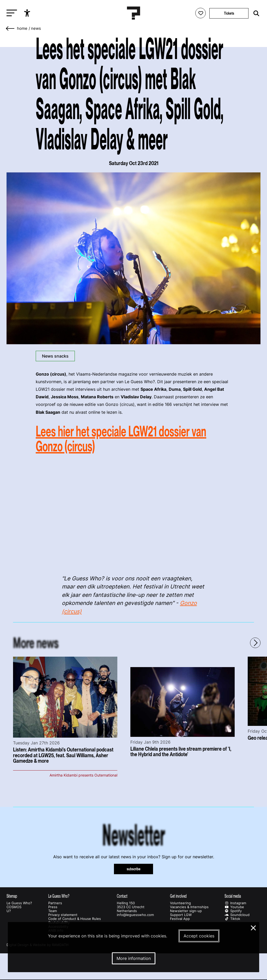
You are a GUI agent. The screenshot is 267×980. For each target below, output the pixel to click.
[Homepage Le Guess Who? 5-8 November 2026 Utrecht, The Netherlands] (133, 13)
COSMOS (14, 907)
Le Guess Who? (19, 903)
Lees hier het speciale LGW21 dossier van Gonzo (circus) (121, 439)
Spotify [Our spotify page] (233, 911)
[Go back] (10, 29)
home (22, 28)
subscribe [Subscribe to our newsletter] (134, 869)
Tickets (229, 13)
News (36, 28)
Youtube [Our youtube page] (234, 907)
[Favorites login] (201, 13)
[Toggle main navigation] (10, 13)
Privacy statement (63, 915)
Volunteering (180, 903)
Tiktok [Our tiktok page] (232, 919)
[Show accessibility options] (28, 13)
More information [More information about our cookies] (134, 958)
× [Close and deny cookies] (254, 927)
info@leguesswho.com (135, 915)
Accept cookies (199, 936)
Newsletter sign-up (186, 911)
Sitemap (12, 896)
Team (53, 911)
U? (9, 911)
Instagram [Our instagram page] (235, 903)
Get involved (178, 896)
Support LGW (181, 915)
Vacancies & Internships (189, 907)
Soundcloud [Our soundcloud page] (237, 915)
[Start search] (255, 13)
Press (53, 907)
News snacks (55, 356)
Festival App (180, 919)
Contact (122, 896)
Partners (55, 903)
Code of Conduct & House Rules (75, 919)
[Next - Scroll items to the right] (255, 643)
